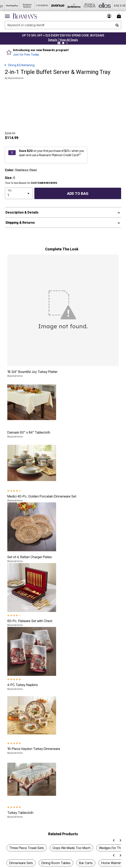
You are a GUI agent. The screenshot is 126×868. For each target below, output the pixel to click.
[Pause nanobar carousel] (59, 43)
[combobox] (63, 25)
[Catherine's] (38, 6)
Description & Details (22, 212)
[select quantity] (19, 193)
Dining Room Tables (56, 863)
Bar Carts (86, 863)
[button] (53, 40)
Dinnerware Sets (21, 863)
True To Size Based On (31, 183)
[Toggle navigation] (7, 16)
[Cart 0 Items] (119, 16)
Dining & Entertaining (21, 65)
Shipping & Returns (20, 223)
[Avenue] (53, 6)
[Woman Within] (23, 6)
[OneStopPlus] (8, 6)
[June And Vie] (113, 6)
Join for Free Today (26, 55)
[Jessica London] (83, 6)
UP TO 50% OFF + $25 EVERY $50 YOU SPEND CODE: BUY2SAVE (63, 35)
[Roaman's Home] (25, 16)
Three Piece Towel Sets (27, 848)
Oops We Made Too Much (71, 848)
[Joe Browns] (68, 6)
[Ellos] (98, 6)
